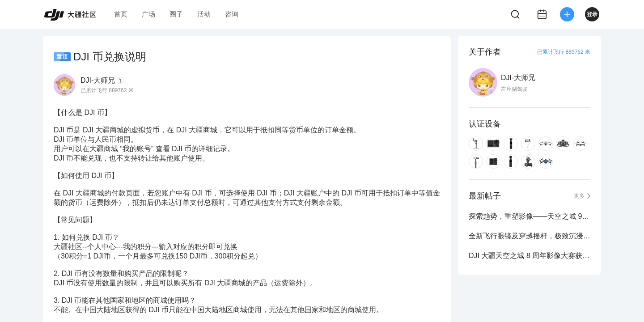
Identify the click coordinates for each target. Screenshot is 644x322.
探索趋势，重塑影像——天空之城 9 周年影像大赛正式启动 (530, 216)
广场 (148, 14)
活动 (204, 14)
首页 (121, 14)
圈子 (176, 14)
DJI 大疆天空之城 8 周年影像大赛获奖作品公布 (530, 256)
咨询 (232, 14)
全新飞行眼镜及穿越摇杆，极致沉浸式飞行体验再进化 (530, 236)
